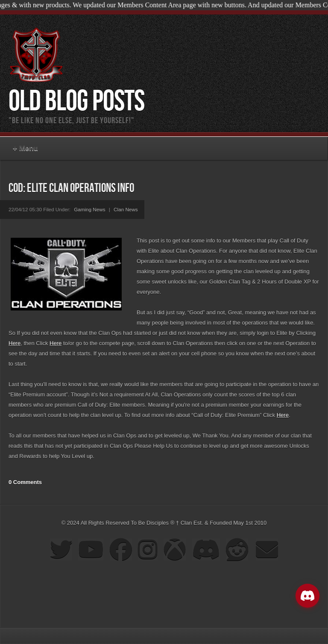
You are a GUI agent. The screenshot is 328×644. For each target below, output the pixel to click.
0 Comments (25, 482)
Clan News (126, 209)
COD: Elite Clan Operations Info (71, 188)
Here (15, 343)
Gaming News (89, 209)
